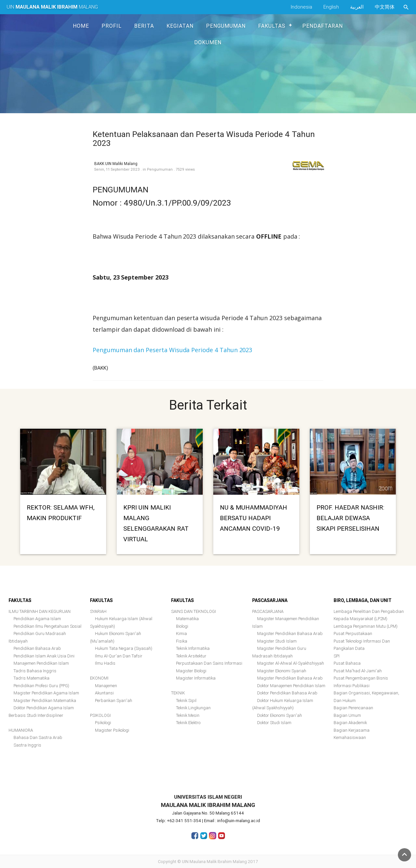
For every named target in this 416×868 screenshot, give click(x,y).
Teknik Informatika (193, 648)
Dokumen (208, 42)
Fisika (182, 641)
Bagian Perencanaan (353, 708)
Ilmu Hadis (105, 663)
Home (81, 26)
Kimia (181, 634)
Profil (112, 26)
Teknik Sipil (186, 701)
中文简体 (385, 7)
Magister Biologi (191, 671)
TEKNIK (178, 693)
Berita (144, 26)
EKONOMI (99, 678)
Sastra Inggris (27, 745)
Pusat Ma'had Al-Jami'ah (358, 671)
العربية (357, 7)
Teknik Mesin (188, 715)
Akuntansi (104, 693)
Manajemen (106, 686)
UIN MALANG (52, 7)
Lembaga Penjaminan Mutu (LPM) (366, 626)
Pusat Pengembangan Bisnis (361, 678)
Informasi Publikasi (352, 686)
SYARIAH (98, 611)
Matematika (187, 619)
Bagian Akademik (350, 723)
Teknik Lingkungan (193, 708)
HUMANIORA (21, 730)
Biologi (182, 626)
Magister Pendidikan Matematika (45, 701)
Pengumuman (226, 26)
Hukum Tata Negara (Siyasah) (124, 648)
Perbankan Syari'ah (114, 701)
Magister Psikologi (112, 730)
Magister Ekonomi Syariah (282, 671)
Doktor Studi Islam (274, 723)
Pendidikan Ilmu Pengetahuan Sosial (47, 626)
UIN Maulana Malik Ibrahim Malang (214, 862)
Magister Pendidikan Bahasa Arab (290, 634)
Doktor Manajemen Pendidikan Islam (291, 686)
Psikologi (103, 723)
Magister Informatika (196, 678)
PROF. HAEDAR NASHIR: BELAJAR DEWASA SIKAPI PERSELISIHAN (350, 518)
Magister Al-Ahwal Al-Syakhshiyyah (291, 663)
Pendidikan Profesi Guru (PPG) (41, 686)
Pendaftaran (323, 26)
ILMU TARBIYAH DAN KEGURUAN (40, 611)
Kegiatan (180, 26)
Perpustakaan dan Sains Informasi (209, 663)
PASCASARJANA (268, 611)
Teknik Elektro (188, 723)
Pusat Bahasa (347, 663)
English (331, 7)
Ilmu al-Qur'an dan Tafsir (119, 656)
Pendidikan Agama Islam (37, 619)
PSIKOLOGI (100, 715)
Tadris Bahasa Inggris (35, 671)
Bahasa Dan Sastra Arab (38, 737)
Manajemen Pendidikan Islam (41, 663)
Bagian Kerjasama (352, 730)
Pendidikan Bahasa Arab (37, 648)
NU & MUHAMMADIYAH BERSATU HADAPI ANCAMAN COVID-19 (253, 518)
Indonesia (301, 7)
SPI (337, 656)
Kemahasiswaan (350, 737)
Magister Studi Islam (277, 641)
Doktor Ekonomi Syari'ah (280, 715)
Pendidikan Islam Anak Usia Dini (44, 656)
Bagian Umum (347, 715)
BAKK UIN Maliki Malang (116, 164)
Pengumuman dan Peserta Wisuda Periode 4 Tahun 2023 (172, 350)
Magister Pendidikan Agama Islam (46, 693)
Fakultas (272, 26)
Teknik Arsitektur (191, 656)
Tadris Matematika (31, 678)
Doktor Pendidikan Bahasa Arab (287, 693)
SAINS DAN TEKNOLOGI (193, 611)
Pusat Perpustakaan (353, 634)
